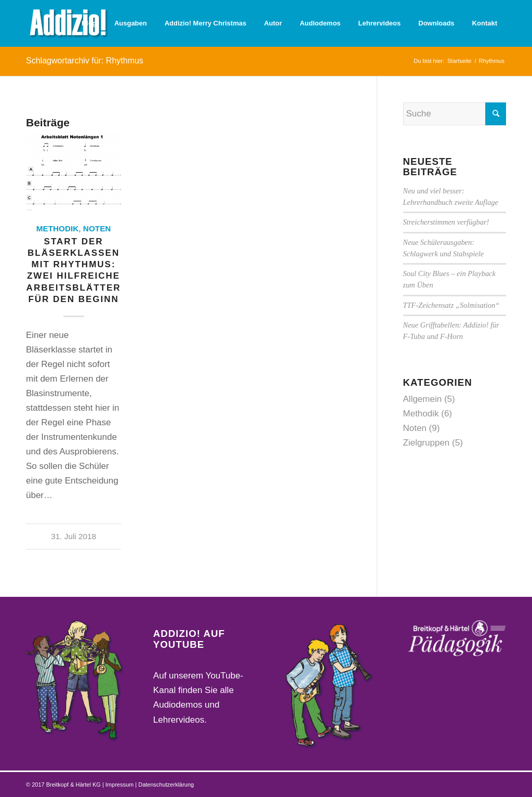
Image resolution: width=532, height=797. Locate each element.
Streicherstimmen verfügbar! (446, 222)
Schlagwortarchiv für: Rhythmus (85, 61)
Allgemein (423, 399)
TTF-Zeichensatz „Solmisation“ (451, 305)
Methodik (58, 228)
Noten (97, 228)
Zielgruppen (427, 443)
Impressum (120, 785)
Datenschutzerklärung (166, 785)
